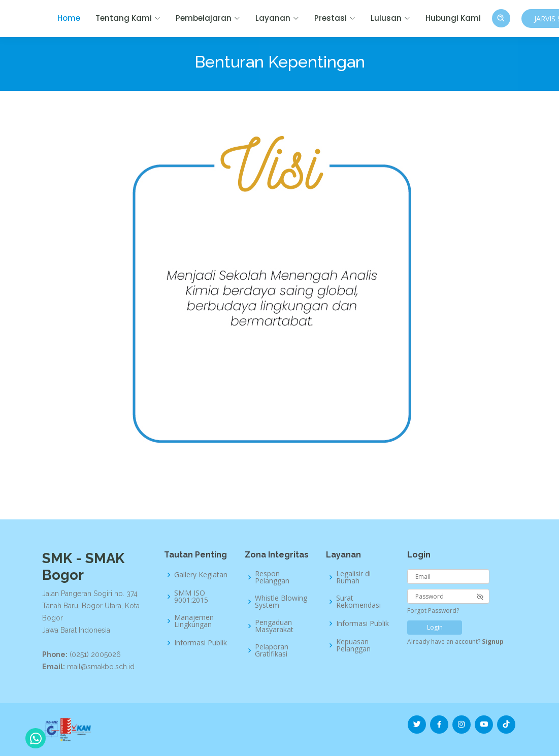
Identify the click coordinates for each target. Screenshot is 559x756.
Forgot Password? (433, 611)
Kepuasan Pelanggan (353, 645)
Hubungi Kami (453, 18)
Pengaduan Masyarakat (274, 626)
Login (435, 627)
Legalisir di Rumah (353, 577)
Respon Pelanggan (272, 577)
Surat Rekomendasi (358, 602)
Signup (493, 642)
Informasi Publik (201, 643)
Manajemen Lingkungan (194, 621)
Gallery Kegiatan (201, 575)
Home (69, 18)
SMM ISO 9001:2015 (191, 597)
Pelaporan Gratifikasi (272, 650)
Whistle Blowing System (281, 602)
